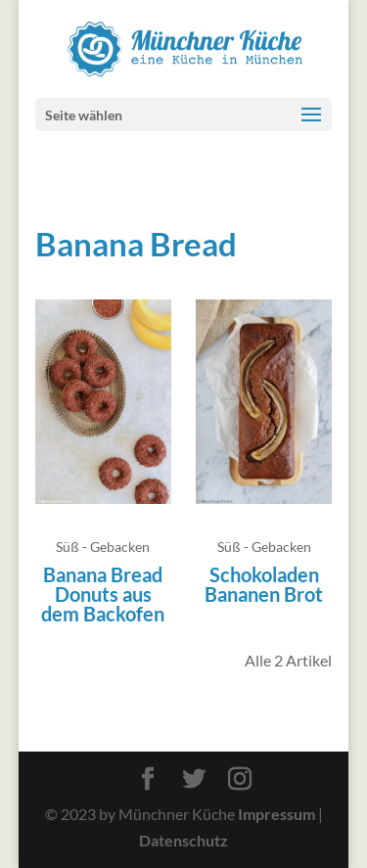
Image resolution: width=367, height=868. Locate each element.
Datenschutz (183, 840)
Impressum (276, 814)
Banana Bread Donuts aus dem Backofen (103, 594)
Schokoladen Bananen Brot (264, 584)
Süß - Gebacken (103, 547)
